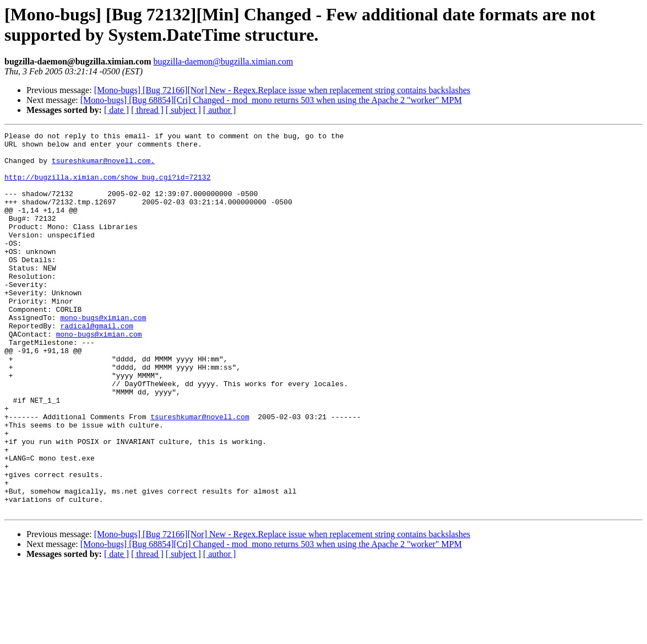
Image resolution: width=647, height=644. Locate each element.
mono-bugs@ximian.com (103, 355)
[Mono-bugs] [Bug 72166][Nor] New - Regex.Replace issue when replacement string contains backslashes (282, 90)
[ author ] (220, 110)
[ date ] (116, 110)
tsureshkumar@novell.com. (103, 167)
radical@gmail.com (97, 365)
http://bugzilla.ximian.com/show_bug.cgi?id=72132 (107, 187)
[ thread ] (147, 110)
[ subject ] (183, 110)
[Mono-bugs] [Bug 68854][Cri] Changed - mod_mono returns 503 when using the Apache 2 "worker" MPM (271, 100)
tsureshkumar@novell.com (200, 474)
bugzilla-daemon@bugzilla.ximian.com (223, 61)
